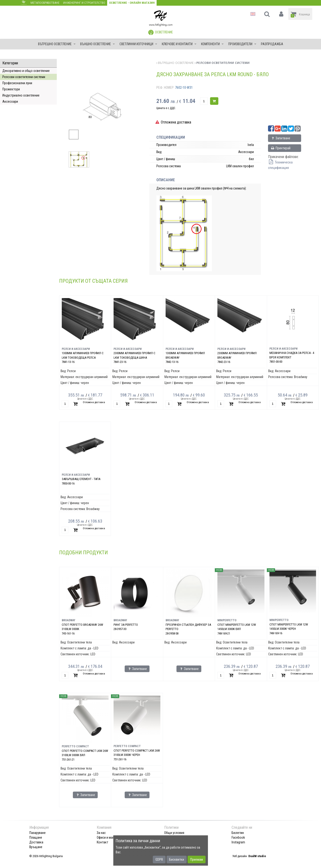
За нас (101, 833)
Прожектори (11, 89)
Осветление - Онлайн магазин (132, 3)
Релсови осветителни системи (24, 77)
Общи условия (174, 833)
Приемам (197, 859)
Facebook (238, 837)
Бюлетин (238, 833)
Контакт (102, 842)
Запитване (280, 138)
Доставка (36, 842)
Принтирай (281, 148)
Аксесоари (10, 101)
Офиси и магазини (109, 837)
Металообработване (45, 3)
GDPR (159, 859)
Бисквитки (177, 859)
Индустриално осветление (21, 95)
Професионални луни (17, 83)
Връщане (36, 847)
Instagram (238, 842)
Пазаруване (37, 833)
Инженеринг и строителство (84, 3)
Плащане (36, 837)
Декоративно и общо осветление (26, 71)
